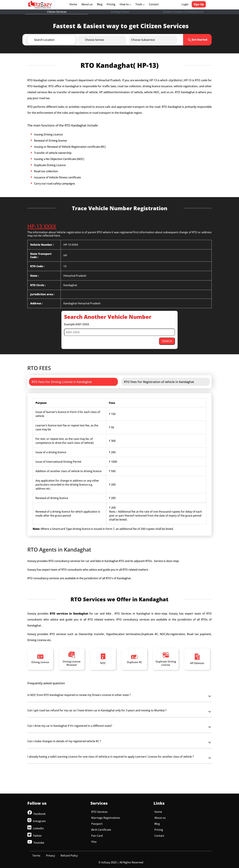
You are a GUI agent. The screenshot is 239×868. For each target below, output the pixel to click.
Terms (36, 856)
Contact (154, 4)
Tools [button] (140, 4)
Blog (100, 4)
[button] (57, 40)
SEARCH (167, 341)
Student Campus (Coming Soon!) (183, 12)
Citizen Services (57, 12)
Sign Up (199, 4)
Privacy (50, 856)
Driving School (120, 12)
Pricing (111, 4)
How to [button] (125, 4)
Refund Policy (69, 856)
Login (185, 4)
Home (74, 4)
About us (88, 4)
